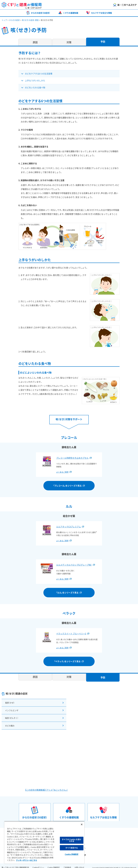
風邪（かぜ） (9, 702)
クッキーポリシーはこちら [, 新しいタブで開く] (27, 860)
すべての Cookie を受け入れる (72, 840)
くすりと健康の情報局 (22, 6)
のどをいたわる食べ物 (35, 88)
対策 (69, 42)
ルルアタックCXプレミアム (69, 527)
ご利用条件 (67, 864)
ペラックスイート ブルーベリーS (71, 634)
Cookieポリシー (38, 864)
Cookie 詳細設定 (54, 864)
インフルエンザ (11, 709)
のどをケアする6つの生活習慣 (39, 74)
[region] (44, 842)
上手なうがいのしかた (35, 81)
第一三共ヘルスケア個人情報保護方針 (15, 864)
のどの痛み (9, 722)
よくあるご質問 (62, 472)
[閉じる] (82, 824)
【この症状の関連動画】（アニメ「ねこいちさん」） (46, 786)
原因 (35, 42)
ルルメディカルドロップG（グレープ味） (74, 565)
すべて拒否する (72, 848)
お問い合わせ (79, 864)
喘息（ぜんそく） (11, 716)
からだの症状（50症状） (41, 13)
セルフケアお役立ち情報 (101, 13)
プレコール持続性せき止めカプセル (72, 458)
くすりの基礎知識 (71, 13)
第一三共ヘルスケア (125, 5)
